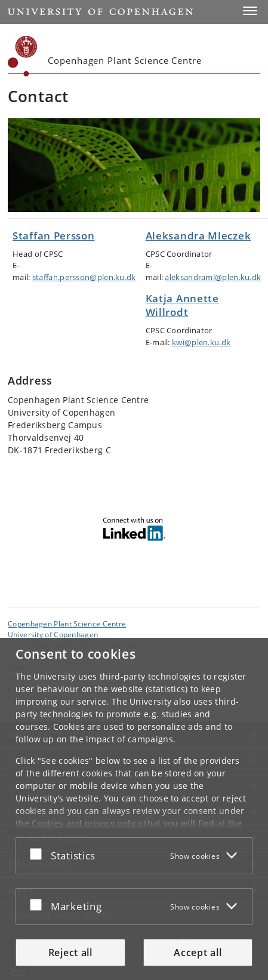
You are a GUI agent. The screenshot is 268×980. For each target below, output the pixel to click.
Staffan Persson (54, 236)
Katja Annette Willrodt (182, 305)
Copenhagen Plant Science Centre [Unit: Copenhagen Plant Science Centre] (67, 623)
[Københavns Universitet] (23, 56)
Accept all (198, 953)
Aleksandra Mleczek (198, 236)
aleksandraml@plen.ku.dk (213, 277)
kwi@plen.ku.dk (201, 342)
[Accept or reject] (39, 853)
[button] (250, 11)
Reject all (70, 953)
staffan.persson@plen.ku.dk (84, 277)
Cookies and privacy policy (87, 823)
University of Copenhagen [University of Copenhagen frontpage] (53, 634)
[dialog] (134, 809)
